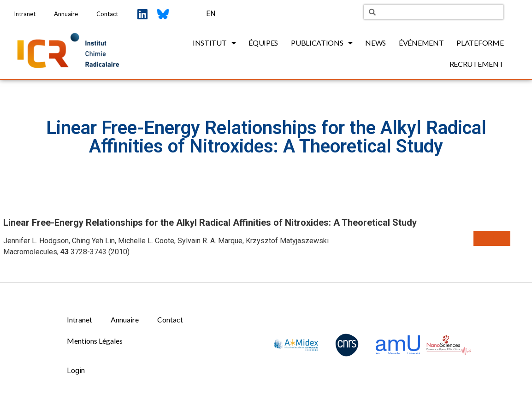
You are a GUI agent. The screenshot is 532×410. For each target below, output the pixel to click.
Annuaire (66, 14)
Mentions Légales (95, 341)
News (375, 43)
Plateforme (480, 43)
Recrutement (477, 64)
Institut (214, 43)
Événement (421, 43)
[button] (492, 239)
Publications (322, 43)
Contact (107, 14)
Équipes (263, 43)
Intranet (25, 14)
